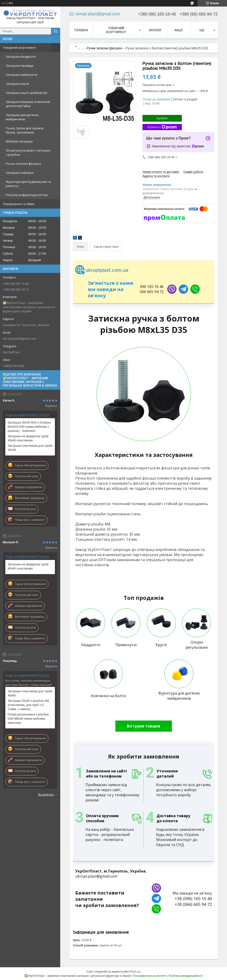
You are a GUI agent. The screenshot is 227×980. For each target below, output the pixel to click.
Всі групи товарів (144, 726)
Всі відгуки (46, 794)
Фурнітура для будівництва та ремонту (28, 184)
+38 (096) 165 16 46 (193, 898)
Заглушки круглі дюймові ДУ (27, 93)
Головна (81, 30)
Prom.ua (135, 972)
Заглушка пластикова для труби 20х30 (30, 448)
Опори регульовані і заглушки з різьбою (28, 152)
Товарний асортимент (19, 47)
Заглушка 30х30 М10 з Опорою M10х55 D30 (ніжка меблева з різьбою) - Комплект (29, 427)
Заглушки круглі (17, 84)
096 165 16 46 (152, 287)
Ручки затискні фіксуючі (23, 164)
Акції (179, 30)
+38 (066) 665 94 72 (193, 904)
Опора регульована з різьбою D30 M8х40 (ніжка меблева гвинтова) (28, 719)
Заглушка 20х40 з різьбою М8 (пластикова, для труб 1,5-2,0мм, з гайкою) (28, 705)
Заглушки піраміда (20, 66)
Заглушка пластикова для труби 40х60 (30, 693)
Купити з (162, 127)
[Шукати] (56, 31)
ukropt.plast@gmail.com (20, 338)
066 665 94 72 (152, 292)
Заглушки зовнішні (20, 173)
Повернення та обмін (19, 204)
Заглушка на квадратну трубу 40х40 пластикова (28, 438)
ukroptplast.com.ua (102, 270)
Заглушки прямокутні (22, 75)
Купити (162, 118)
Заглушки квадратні (21, 57)
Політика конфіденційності (186, 976)
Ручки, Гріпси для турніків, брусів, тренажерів (25, 130)
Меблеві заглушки (19, 141)
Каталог (155, 30)
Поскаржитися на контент (150, 976)
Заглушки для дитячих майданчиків (22, 117)
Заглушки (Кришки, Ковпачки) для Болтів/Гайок (28, 104)
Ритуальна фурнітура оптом (27, 195)
